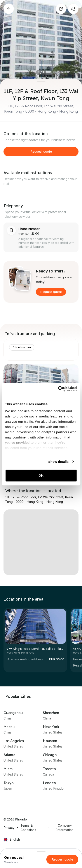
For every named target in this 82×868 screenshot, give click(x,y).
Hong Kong (47, 111)
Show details (58, 462)
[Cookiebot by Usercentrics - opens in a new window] (58, 389)
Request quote (41, 152)
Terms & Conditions (28, 828)
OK (41, 475)
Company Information (65, 828)
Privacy (9, 828)
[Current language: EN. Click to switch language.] (12, 840)
